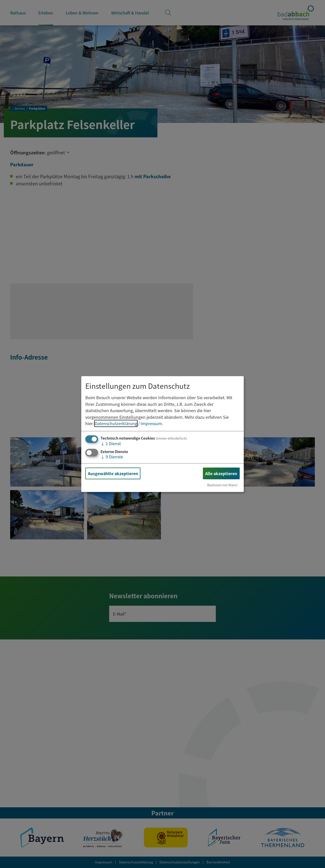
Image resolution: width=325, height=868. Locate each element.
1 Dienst (111, 443)
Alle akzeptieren (221, 473)
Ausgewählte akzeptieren (113, 473)
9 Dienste (112, 457)
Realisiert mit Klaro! (222, 485)
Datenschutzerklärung (116, 424)
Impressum (151, 424)
